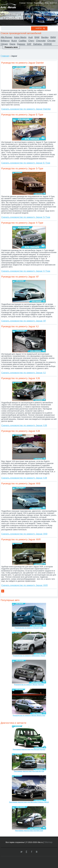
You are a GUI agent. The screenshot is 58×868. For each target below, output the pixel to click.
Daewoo (21, 44)
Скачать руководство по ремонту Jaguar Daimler (26, 109)
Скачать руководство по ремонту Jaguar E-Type (26, 163)
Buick (14, 41)
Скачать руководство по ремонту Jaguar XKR (25, 585)
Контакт (30, 3)
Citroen (4, 44)
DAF (29, 44)
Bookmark (53, 3)
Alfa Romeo (6, 37)
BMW (53, 37)
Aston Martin (20, 37)
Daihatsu (38, 44)
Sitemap (48, 842)
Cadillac (23, 41)
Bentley (45, 37)
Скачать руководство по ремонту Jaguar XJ (23, 373)
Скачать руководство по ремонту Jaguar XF (24, 321)
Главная (22, 3)
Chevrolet (41, 41)
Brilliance (5, 41)
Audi (30, 37)
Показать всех (11, 47)
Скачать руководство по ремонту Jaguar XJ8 (24, 478)
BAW (37, 37)
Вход (47, 3)
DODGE (48, 44)
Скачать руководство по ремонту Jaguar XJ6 (24, 425)
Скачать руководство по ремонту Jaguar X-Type (26, 271)
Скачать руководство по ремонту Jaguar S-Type (26, 217)
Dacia (12, 44)
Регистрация (39, 3)
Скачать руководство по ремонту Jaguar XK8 (24, 534)
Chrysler (51, 41)
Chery (31, 41)
